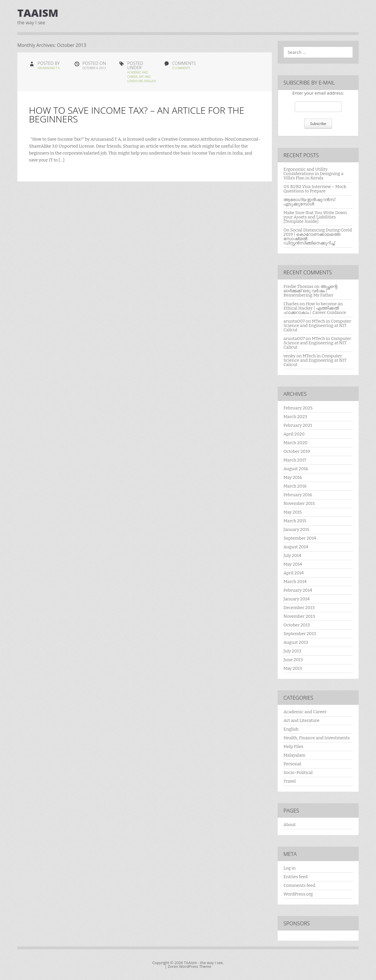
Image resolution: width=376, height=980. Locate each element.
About (290, 825)
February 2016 (298, 495)
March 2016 (295, 486)
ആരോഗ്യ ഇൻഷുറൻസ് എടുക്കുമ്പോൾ (309, 202)
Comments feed (299, 885)
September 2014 (300, 538)
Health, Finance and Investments (317, 738)
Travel (290, 781)
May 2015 (293, 512)
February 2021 (298, 425)
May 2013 (293, 668)
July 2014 (292, 556)
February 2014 (298, 590)
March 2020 (295, 443)
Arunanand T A (49, 68)
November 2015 (299, 503)
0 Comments (181, 68)
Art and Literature (139, 79)
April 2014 (294, 573)
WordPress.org (298, 894)
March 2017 (295, 460)
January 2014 (296, 599)
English (150, 81)
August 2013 (296, 642)
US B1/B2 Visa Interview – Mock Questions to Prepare (315, 189)
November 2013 (299, 616)
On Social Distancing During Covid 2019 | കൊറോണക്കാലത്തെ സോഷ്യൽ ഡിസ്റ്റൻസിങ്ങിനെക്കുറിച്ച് (318, 237)
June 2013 (293, 660)
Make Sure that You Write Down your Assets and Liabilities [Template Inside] (315, 217)
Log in (290, 868)
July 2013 (292, 651)
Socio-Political (298, 773)
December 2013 (299, 608)
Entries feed (296, 877)
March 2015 (295, 521)
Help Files (293, 747)
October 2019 (297, 451)
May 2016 (293, 477)
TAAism (38, 13)
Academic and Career (305, 712)
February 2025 (298, 408)
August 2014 (296, 547)
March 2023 (295, 417)
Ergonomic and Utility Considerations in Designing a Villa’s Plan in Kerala (313, 174)
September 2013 (300, 634)
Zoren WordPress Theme (189, 966)
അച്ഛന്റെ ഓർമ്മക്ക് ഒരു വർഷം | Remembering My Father (310, 291)
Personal (292, 764)
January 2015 (296, 529)
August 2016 (296, 469)
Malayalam (294, 755)
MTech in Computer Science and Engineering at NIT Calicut (317, 326)
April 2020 (294, 434)
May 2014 (293, 564)
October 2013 (297, 625)
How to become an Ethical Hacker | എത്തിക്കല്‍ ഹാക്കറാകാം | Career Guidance (315, 308)
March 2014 (295, 582)
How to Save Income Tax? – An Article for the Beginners (137, 114)
